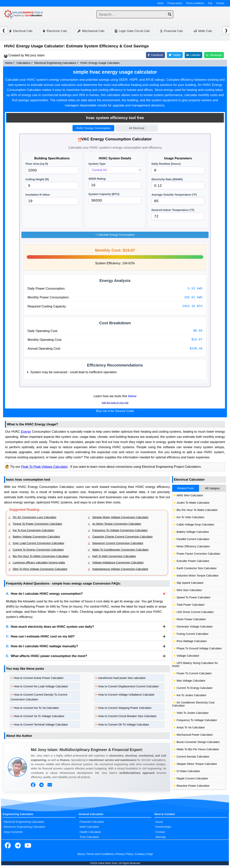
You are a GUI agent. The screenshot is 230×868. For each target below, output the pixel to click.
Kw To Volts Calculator (191, 517)
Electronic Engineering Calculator (24, 827)
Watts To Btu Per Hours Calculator (198, 749)
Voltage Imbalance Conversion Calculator (118, 562)
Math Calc (203, 31)
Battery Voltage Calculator (193, 532)
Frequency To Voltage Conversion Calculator (120, 530)
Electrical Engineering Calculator (24, 822)
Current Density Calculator (193, 757)
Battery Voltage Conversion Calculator (37, 537)
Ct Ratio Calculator (188, 771)
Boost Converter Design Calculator (198, 742)
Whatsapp (214, 55)
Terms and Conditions (100, 854)
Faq (210, 3)
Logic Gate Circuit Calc (132, 31)
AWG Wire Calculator (190, 495)
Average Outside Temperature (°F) (174, 195)
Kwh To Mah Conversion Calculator (114, 556)
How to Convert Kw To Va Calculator (36, 708)
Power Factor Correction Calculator (199, 554)
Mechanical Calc (91, 31)
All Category (212, 488)
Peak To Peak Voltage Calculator (44, 467)
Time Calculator (89, 837)
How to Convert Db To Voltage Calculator (124, 725)
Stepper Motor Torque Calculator (197, 764)
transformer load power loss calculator (122, 678)
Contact (220, 3)
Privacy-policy (175, 3)
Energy (26, 432)
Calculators (23, 63)
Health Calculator (90, 832)
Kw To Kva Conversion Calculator (34, 530)
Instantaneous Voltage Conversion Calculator (120, 569)
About (160, 3)
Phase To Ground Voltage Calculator (199, 648)
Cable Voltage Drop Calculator (195, 525)
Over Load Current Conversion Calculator (39, 543)
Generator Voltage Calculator (195, 627)
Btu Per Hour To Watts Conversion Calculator (41, 556)
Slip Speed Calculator (190, 583)
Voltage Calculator (188, 656)
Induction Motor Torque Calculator (198, 576)
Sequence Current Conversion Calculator (118, 543)
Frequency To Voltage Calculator (197, 720)
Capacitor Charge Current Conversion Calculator (122, 537)
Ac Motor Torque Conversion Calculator (117, 524)
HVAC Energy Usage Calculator (100, 63)
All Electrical (137, 128)
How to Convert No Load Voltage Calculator (41, 686)
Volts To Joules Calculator (193, 713)
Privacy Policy (124, 854)
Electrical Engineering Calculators (55, 63)
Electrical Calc (21, 31)
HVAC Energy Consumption (93, 128)
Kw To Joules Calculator (192, 695)
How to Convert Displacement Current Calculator (129, 686)
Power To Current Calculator (194, 673)
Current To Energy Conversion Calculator (38, 550)
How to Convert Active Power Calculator (39, 678)
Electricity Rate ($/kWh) (167, 179)
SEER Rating (97, 179)
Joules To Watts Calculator (193, 503)
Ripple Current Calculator (192, 778)
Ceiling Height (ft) (37, 179)
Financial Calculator (92, 822)
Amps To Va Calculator (191, 727)
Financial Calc (172, 31)
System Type (97, 164)
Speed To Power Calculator (194, 597)
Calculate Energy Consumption (115, 235)
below (132, 396)
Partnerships (163, 827)
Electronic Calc (55, 31)
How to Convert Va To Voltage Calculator (39, 716)
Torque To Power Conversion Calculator (38, 524)
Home (9, 63)
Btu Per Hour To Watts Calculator (197, 510)
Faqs (150, 854)
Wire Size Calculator (189, 590)
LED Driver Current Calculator (195, 612)
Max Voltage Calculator (191, 681)
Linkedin (193, 55)
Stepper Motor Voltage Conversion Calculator (120, 517)
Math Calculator (89, 827)
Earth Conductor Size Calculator (197, 568)
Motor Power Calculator (191, 619)
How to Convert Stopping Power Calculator (125, 708)
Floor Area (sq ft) (37, 164)
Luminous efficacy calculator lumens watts (39, 562)
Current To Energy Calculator (195, 688)
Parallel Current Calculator (193, 539)
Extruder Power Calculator (193, 561)
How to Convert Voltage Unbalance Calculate (126, 695)
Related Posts (186, 488)
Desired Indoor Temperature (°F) (173, 210)
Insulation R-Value (38, 195)
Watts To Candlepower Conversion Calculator (120, 550)
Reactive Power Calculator (193, 786)
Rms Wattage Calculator (192, 641)
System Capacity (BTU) (104, 194)
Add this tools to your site (115, 403)
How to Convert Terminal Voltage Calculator (41, 725)
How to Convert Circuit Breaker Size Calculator (128, 716)
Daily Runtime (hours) (166, 164)
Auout (159, 822)
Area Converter (13, 832)
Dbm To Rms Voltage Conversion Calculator (40, 569)
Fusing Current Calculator (193, 634)
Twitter (175, 55)
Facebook (155, 55)
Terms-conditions (195, 3)
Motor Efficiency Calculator (193, 546)
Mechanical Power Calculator (195, 735)
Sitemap (161, 837)
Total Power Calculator (191, 605)
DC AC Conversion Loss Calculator (35, 517)
